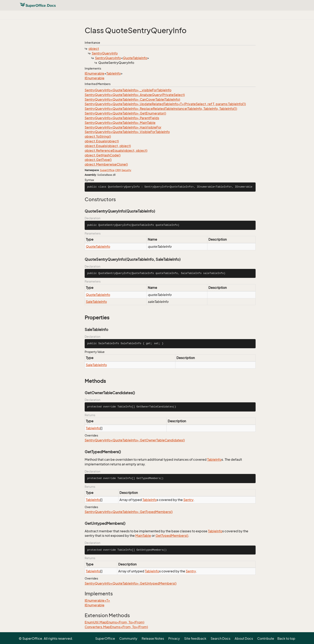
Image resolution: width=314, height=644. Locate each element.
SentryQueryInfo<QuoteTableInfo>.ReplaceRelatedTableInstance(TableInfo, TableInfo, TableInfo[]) (161, 109)
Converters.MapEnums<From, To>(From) (116, 627)
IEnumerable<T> (97, 600)
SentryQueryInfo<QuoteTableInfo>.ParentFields (122, 118)
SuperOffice (107, 170)
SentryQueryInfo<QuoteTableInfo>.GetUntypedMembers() (131, 583)
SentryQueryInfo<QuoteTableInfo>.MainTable (120, 123)
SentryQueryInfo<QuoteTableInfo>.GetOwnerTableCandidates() (135, 440)
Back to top (286, 639)
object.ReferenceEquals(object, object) (116, 151)
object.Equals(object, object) (108, 146)
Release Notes (153, 639)
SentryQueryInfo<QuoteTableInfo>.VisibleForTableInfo (127, 132)
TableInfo (114, 73)
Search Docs (220, 639)
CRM (118, 170)
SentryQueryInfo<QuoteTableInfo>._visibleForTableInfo (128, 90)
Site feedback (195, 639)
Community (128, 639)
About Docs (244, 639)
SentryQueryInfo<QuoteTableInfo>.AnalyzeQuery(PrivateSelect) (135, 95)
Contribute (266, 639)
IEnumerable (95, 73)
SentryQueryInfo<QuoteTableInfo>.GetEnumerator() (125, 113)
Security (126, 170)
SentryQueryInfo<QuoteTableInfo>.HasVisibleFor (123, 127)
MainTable (143, 536)
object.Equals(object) (102, 141)
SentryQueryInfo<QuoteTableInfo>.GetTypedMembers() (129, 512)
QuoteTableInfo (135, 58)
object (94, 49)
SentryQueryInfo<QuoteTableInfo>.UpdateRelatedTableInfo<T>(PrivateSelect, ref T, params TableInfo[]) (165, 104)
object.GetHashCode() (103, 155)
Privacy (174, 639)
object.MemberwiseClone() (106, 164)
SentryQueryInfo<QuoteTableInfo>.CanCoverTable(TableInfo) (132, 99)
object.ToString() (98, 136)
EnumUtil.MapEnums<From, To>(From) (114, 622)
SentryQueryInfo (105, 53)
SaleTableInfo (96, 302)
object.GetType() (98, 160)
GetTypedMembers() (172, 536)
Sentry (188, 500)
